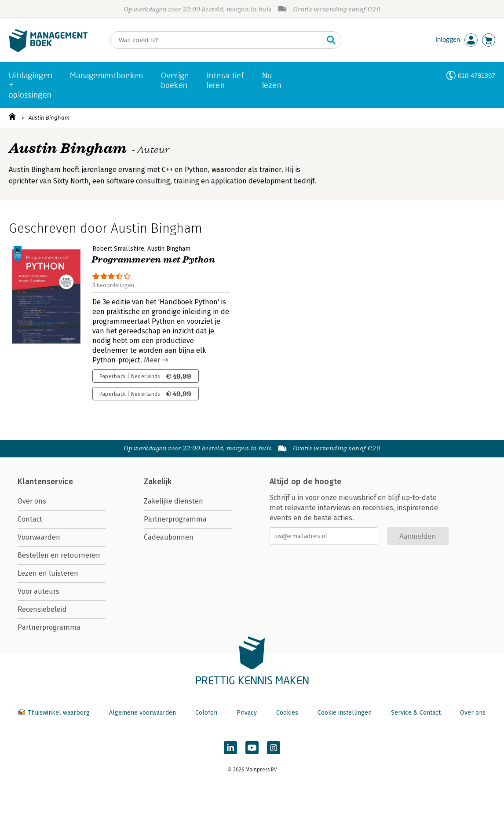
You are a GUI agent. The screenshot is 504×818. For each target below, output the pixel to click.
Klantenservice (45, 482)
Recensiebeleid (42, 609)
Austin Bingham (49, 118)
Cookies (287, 713)
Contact (30, 519)
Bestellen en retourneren (59, 555)
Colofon (206, 713)
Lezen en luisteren (48, 573)
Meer (152, 360)
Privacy (247, 713)
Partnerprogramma (49, 627)
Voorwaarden (39, 537)
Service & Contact (416, 713)
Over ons (32, 501)
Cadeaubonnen (169, 537)
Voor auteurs (38, 591)
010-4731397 (477, 75)
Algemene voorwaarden (142, 713)
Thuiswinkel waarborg (55, 713)
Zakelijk (158, 482)
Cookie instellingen (345, 713)
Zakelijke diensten (173, 501)
